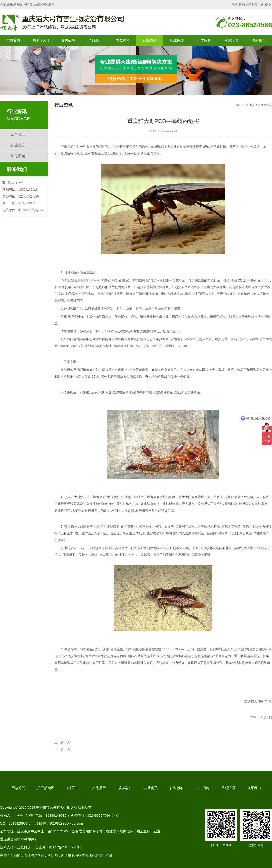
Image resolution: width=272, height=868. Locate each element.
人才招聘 (204, 40)
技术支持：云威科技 (15, 847)
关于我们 (252, 5)
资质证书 (68, 40)
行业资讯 (150, 40)
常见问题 (18, 156)
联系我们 (237, 5)
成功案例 (266, 5)
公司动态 (18, 134)
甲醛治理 (231, 40)
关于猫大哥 (41, 40)
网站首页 (14, 40)
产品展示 (95, 40)
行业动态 (18, 145)
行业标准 (177, 40)
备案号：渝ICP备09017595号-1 (59, 847)
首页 (252, 105)
